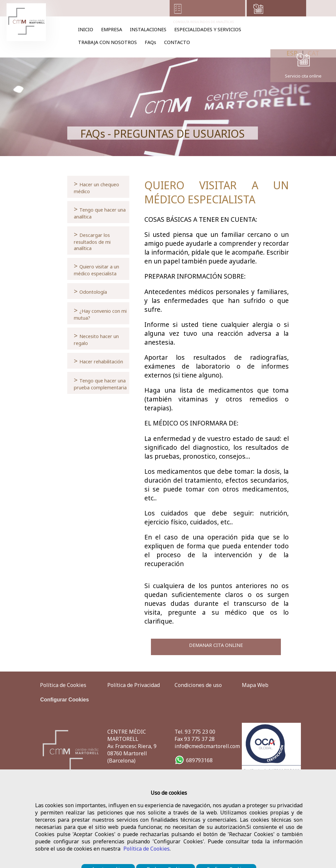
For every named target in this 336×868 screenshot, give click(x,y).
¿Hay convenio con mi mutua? (100, 313)
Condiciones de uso (198, 685)
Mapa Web (255, 685)
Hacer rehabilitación (98, 361)
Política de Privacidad (134, 685)
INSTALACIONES (148, 29)
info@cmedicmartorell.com (207, 746)
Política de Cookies (147, 849)
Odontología (90, 291)
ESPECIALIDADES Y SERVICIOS (208, 29)
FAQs (150, 42)
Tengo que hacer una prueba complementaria (100, 383)
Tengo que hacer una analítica (100, 212)
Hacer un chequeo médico (96, 187)
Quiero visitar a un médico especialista (96, 269)
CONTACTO (177, 42)
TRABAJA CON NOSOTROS (107, 42)
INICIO (86, 29)
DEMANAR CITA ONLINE (216, 645)
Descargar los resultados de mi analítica (92, 240)
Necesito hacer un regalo (96, 339)
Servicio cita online (303, 76)
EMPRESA (112, 29)
